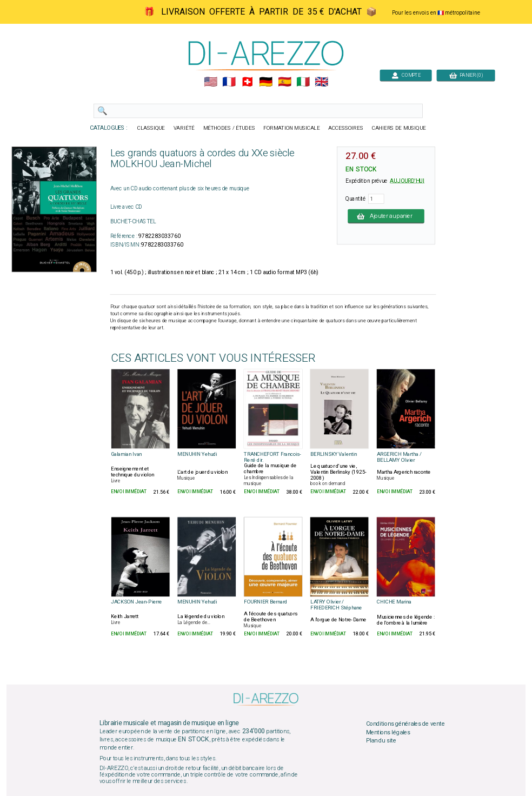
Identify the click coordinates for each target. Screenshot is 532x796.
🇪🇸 (285, 82)
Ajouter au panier (386, 216)
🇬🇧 (321, 82)
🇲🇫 (229, 82)
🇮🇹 (303, 82)
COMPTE (406, 75)
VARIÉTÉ (184, 128)
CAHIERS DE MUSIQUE (399, 128)
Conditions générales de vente (405, 724)
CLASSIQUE (151, 128)
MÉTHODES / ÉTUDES (229, 128)
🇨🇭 (247, 82)
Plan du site (381, 741)
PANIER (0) (466, 75)
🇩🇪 (266, 82)
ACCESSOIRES (346, 128)
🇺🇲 (211, 82)
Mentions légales (388, 732)
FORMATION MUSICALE (291, 128)
